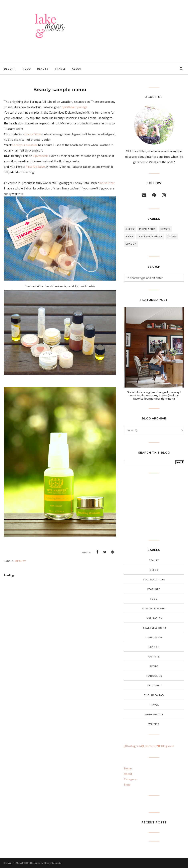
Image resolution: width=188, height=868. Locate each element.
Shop (127, 785)
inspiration (147, 229)
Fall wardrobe (154, 580)
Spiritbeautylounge (75, 107)
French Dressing (154, 609)
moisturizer (107, 183)
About (128, 774)
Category (130, 779)
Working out (154, 715)
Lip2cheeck (40, 156)
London (131, 244)
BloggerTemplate (53, 863)
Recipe (154, 666)
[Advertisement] (154, 507)
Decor (130, 229)
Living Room (154, 638)
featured (154, 589)
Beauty (21, 561)
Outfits (154, 657)
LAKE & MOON (22, 863)
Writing (154, 724)
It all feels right (150, 237)
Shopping (154, 686)
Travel (172, 237)
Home (128, 768)
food (129, 237)
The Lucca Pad (154, 695)
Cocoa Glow (33, 134)
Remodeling (154, 676)
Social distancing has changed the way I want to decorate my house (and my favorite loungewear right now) (154, 395)
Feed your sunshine (25, 145)
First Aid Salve (35, 167)
